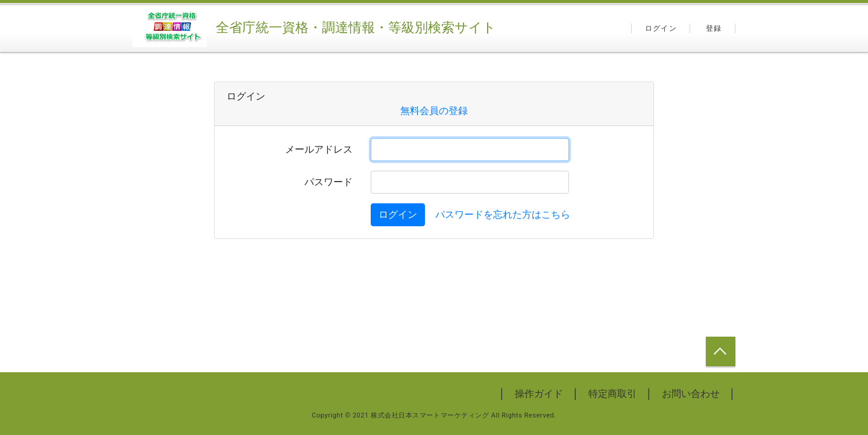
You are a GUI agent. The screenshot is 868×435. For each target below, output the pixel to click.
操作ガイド (539, 394)
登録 (714, 28)
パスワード (329, 182)
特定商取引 (612, 394)
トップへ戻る (721, 351)
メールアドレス (319, 149)
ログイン (661, 28)
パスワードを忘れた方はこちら (503, 214)
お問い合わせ (691, 394)
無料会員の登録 (434, 111)
